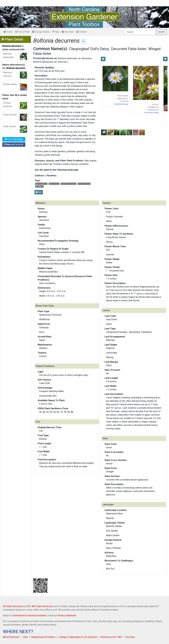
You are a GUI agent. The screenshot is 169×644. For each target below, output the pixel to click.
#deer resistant (54, 184)
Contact (81, 32)
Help (56, 32)
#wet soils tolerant (84, 184)
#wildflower (39, 186)
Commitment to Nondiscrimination (29, 615)
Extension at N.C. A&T (111, 637)
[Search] (140, 32)
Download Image (121, 104)
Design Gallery (41, 32)
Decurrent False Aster (129, 49)
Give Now (68, 32)
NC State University (13, 606)
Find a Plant (22, 32)
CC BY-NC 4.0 (153, 110)
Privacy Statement (67, 615)
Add (39, 192)
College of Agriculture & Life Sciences (78, 637)
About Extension (11, 637)
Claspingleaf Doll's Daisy (89, 49)
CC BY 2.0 (124, 101)
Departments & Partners (43, 637)
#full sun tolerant (41, 184)
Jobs (25, 637)
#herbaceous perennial (69, 184)
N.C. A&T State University (40, 606)
